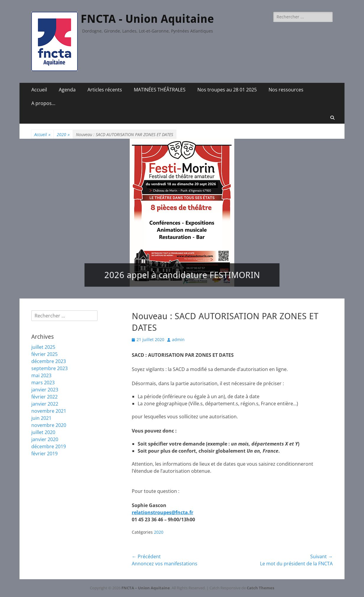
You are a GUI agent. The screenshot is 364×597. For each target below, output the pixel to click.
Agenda (67, 90)
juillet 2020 (43, 432)
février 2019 (44, 454)
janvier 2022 (45, 404)
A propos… (43, 103)
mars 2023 (43, 383)
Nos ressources (286, 90)
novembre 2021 (49, 411)
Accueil (39, 90)
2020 (63, 134)
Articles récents (105, 90)
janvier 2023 (45, 390)
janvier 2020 (45, 439)
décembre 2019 (49, 446)
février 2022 (44, 397)
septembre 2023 (49, 368)
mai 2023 (41, 375)
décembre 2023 (49, 361)
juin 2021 (41, 418)
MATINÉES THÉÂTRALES (160, 90)
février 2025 (44, 354)
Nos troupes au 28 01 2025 (227, 90)
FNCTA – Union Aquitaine (146, 588)
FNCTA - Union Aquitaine (147, 19)
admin (178, 339)
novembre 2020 (49, 425)
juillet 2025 (43, 347)
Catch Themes (260, 588)
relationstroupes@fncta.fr (162, 512)
